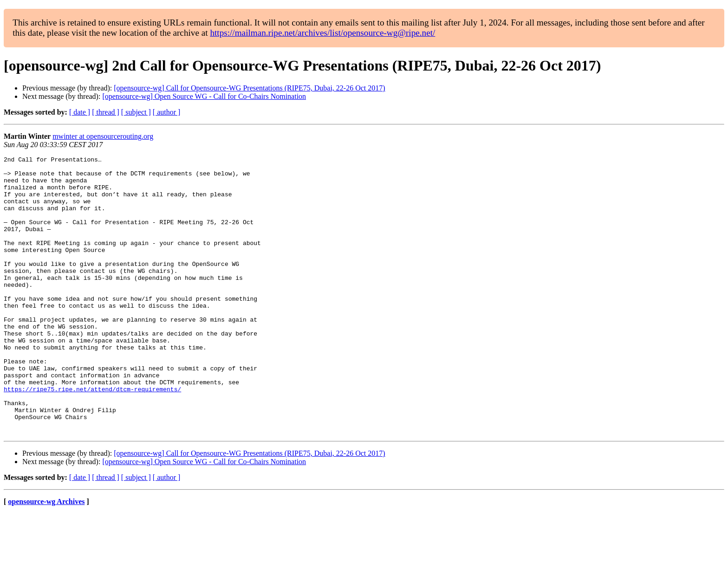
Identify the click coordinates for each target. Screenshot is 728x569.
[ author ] (167, 112)
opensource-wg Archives (46, 557)
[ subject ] (136, 112)
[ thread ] (106, 112)
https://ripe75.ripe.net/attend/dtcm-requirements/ (92, 436)
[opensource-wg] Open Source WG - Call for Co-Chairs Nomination (204, 96)
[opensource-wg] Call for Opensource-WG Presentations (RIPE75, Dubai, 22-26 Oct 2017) (249, 88)
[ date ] (80, 112)
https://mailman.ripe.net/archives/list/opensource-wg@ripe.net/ (322, 33)
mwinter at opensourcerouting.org (103, 136)
